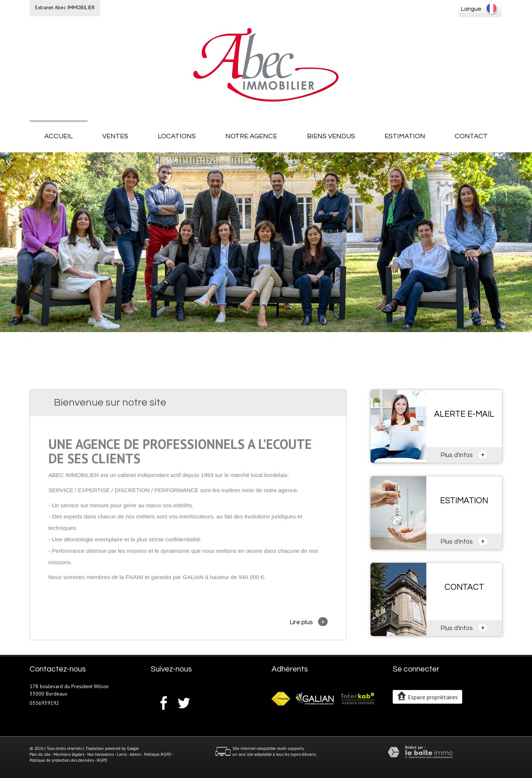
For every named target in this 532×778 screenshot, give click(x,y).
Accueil (59, 136)
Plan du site (40, 754)
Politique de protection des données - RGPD (69, 760)
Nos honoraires (100, 754)
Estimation (405, 136)
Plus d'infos (464, 454)
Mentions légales (69, 754)
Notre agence (251, 136)
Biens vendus (331, 136)
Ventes (115, 136)
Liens (122, 754)
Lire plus (309, 622)
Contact (471, 136)
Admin (135, 754)
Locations (177, 136)
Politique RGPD (158, 754)
